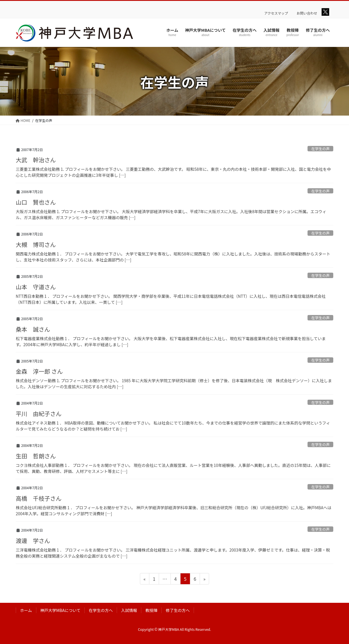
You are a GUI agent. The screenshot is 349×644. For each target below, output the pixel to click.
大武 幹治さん (36, 160)
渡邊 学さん (33, 541)
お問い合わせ (307, 13)
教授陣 (151, 610)
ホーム (26, 610)
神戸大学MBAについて (61, 610)
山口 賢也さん (36, 202)
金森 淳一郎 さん (39, 371)
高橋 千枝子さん (39, 498)
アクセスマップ (276, 13)
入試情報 (129, 610)
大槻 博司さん (36, 244)
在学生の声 (320, 149)
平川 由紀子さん (39, 414)
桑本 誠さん (33, 329)
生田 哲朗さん (36, 456)
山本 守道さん (36, 287)
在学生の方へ (101, 610)
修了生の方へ (178, 610)
